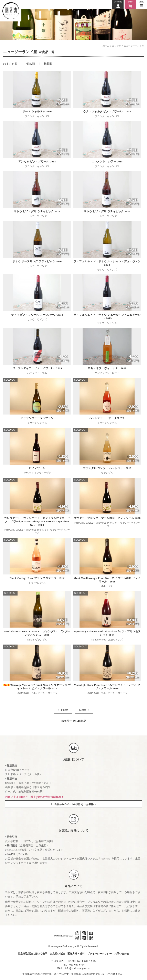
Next (82, 710)
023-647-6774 (77, 965)
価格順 (31, 64)
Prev (65, 710)
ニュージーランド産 (134, 46)
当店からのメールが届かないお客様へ (75, 804)
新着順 (48, 64)
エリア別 (117, 46)
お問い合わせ (122, 954)
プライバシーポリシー (99, 954)
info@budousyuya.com (77, 968)
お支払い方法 (57, 954)
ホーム (106, 46)
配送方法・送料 (76, 954)
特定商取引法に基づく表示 (33, 954)
